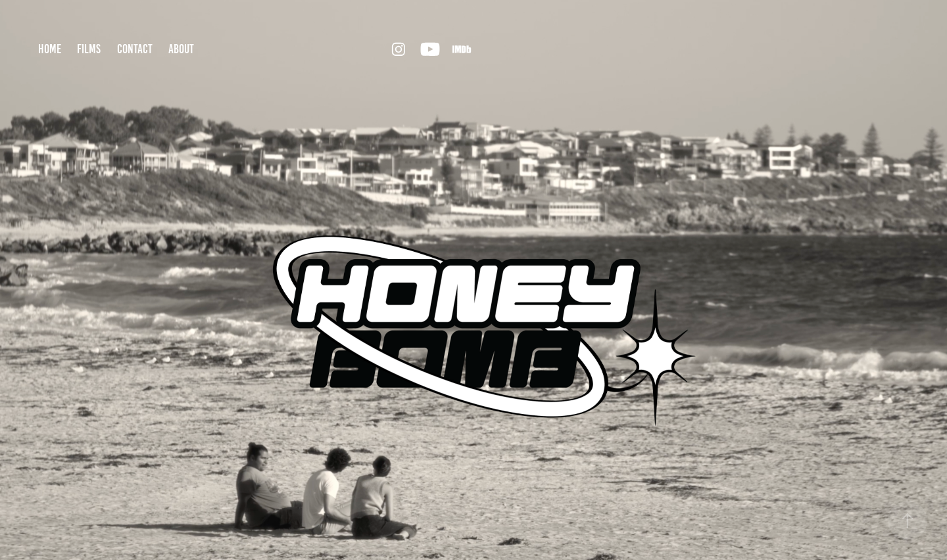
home (50, 49)
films (89, 49)
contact (135, 49)
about (181, 49)
